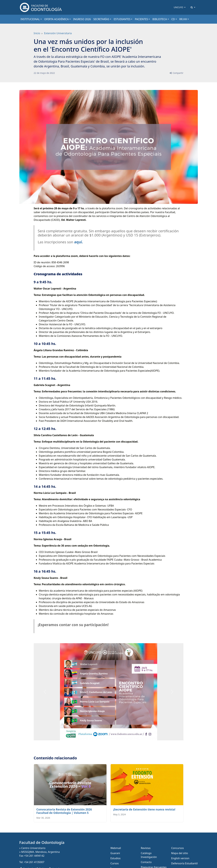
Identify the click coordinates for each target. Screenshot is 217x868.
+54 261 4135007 (34, 862)
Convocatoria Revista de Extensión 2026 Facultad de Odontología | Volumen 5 (64, 811)
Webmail (116, 848)
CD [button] (173, 19)
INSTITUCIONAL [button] (30, 19)
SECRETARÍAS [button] (101, 19)
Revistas (146, 848)
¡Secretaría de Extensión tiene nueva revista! (144, 809)
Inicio (37, 33)
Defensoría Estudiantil (184, 863)
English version (180, 858)
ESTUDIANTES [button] (122, 19)
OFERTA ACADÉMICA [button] (57, 19)
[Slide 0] (109, 736)
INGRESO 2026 (82, 19)
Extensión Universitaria (58, 33)
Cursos (115, 863)
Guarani (115, 853)
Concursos (178, 848)
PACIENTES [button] (141, 19)
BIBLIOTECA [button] (160, 19)
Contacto (146, 862)
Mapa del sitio (180, 853)
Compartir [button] (176, 73)
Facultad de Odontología (42, 842)
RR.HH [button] (183, 19)
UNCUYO (179, 7)
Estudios (116, 858)
